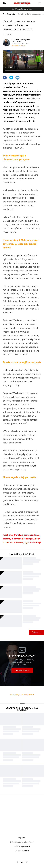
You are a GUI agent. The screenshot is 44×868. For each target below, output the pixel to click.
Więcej (35, 632)
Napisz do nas (21, 670)
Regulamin (22, 838)
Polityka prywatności (22, 846)
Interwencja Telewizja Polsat (22, 695)
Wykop (17, 78)
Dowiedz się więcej (18, 46)
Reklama (22, 855)
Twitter (11, 78)
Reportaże (11, 14)
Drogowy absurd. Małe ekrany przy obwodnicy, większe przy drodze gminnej (21, 244)
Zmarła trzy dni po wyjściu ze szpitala (22, 362)
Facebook (5, 78)
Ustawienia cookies (22, 851)
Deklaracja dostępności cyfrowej (22, 842)
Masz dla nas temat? (24, 9)
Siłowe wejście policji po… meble (19, 477)
